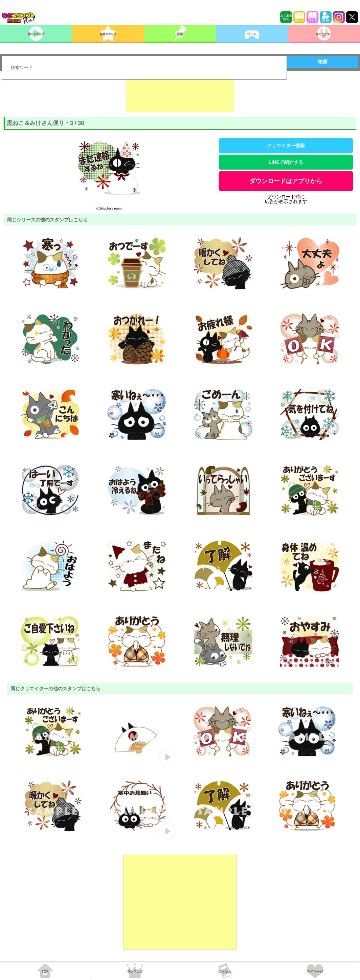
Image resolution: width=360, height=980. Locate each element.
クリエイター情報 (286, 146)
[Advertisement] (180, 95)
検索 (323, 62)
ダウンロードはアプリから (286, 181)
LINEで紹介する (286, 162)
